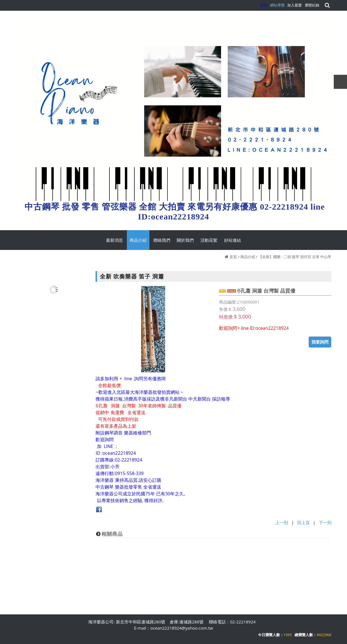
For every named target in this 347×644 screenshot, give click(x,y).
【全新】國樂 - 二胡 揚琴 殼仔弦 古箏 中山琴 (295, 257)
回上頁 (303, 522)
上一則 (282, 522)
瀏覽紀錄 (312, 5)
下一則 (325, 522)
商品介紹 (248, 257)
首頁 (233, 257)
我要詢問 (320, 342)
